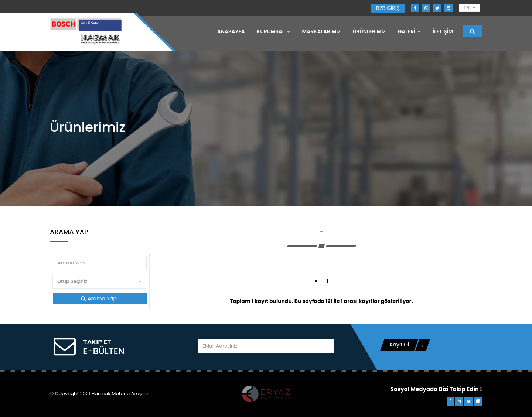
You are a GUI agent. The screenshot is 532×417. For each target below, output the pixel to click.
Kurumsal (274, 31)
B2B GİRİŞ (388, 8)
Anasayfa (231, 31)
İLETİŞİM (443, 31)
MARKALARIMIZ (322, 31)
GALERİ (409, 31)
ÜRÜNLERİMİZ (369, 31)
